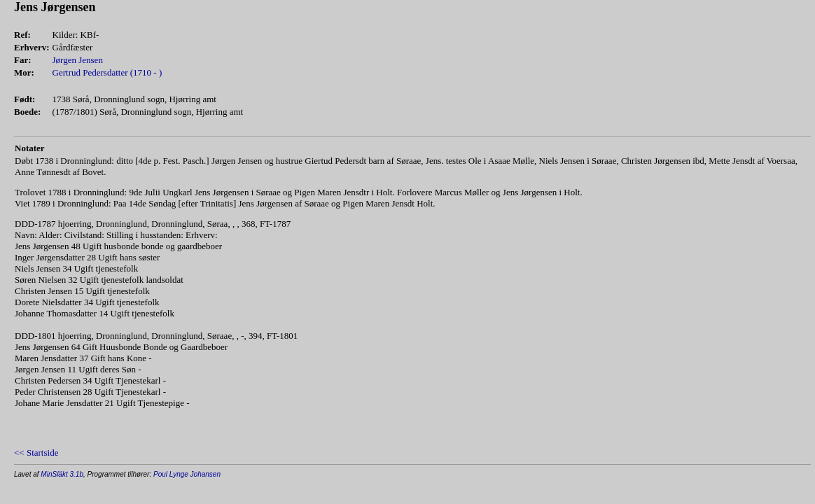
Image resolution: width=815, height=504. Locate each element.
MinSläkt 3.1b (62, 474)
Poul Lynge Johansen (187, 474)
